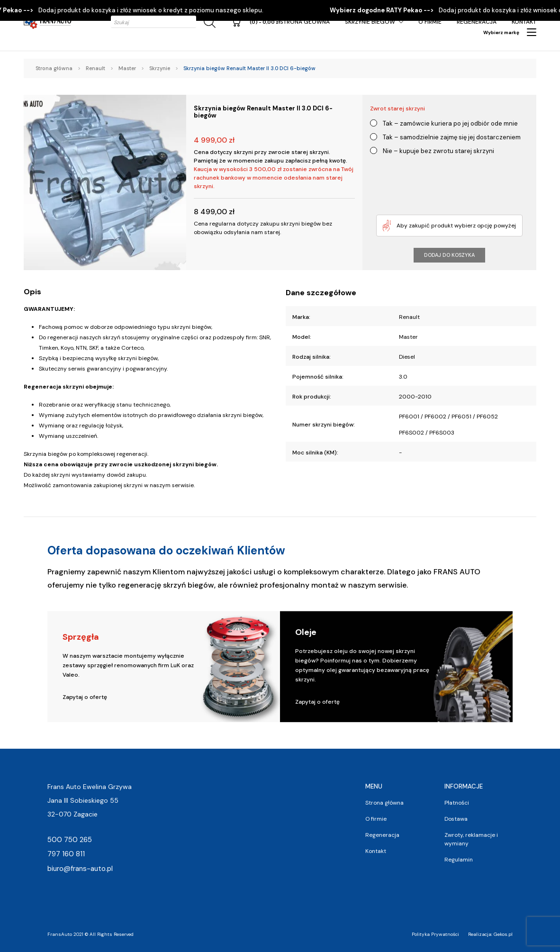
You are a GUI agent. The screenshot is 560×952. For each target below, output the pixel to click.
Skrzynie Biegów (370, 22)
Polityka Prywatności (435, 934)
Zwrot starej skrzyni (397, 109)
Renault (95, 68)
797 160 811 (66, 854)
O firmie (430, 22)
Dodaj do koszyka (449, 255)
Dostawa (456, 819)
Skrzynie (160, 68)
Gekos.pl (503, 934)
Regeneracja (477, 22)
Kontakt (524, 22)
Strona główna (305, 22)
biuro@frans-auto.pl (80, 869)
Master (127, 68)
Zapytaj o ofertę (85, 697)
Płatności (457, 803)
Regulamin (459, 860)
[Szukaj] (208, 22)
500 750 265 (70, 840)
